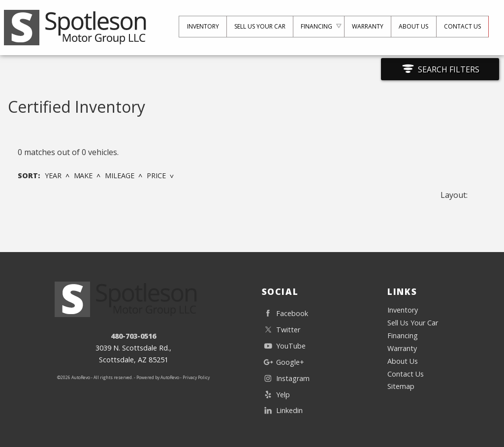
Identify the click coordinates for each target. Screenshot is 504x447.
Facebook (285, 313)
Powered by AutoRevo (158, 378)
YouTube (284, 346)
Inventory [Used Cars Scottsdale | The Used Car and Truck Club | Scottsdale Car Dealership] (200, 26)
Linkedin (282, 410)
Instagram (286, 378)
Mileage (120, 176)
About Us (403, 361)
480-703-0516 (133, 336)
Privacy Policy (196, 378)
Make (83, 176)
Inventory (403, 310)
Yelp (276, 395)
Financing (403, 335)
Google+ (283, 362)
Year (53, 176)
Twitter (281, 330)
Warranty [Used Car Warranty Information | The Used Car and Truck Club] (366, 26)
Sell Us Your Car (257, 26)
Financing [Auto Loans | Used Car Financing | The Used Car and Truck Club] (315, 26)
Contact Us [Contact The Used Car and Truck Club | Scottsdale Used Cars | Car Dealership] (462, 26)
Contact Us (406, 374)
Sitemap (401, 386)
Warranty (402, 348)
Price (156, 176)
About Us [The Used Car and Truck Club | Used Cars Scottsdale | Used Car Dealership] (412, 26)
